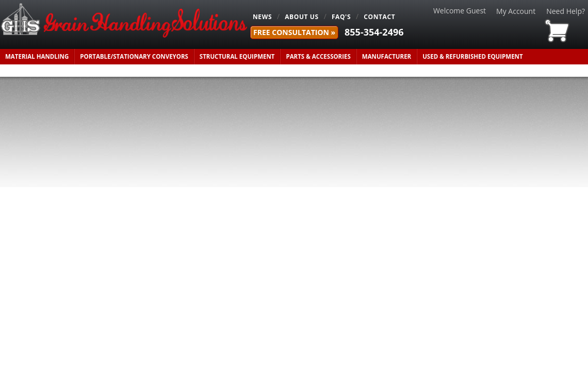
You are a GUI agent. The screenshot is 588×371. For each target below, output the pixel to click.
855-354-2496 (374, 32)
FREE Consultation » (294, 32)
